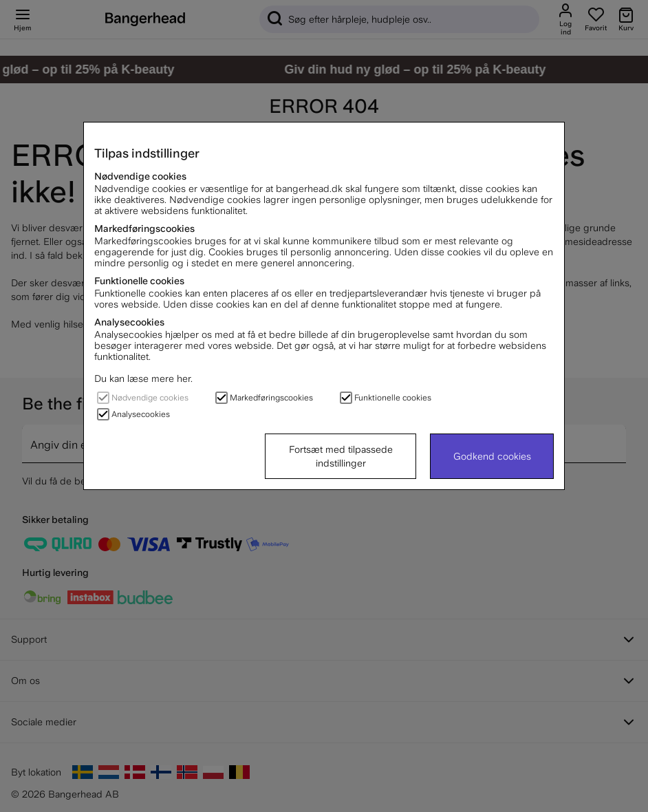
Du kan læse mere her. (143, 378)
